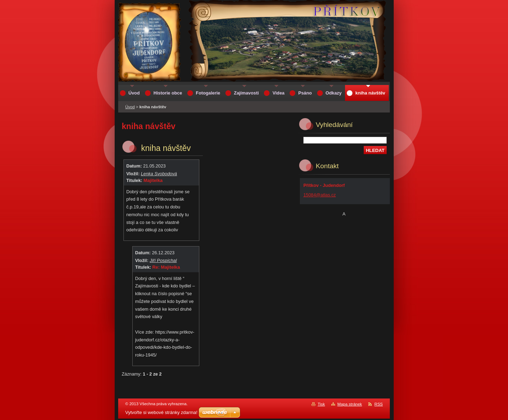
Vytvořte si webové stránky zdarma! (161, 412)
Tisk (321, 404)
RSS (379, 404)
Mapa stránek (350, 404)
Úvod (130, 107)
